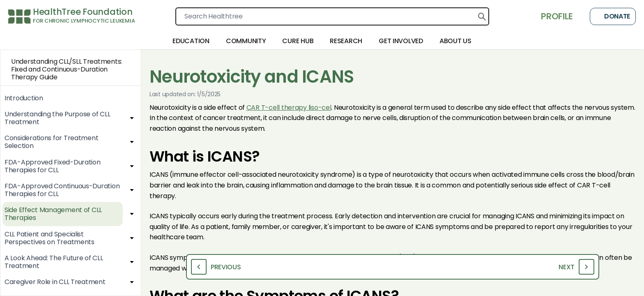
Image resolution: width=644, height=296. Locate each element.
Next (576, 267)
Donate (613, 16)
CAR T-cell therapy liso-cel (289, 108)
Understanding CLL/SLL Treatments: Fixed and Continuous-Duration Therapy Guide (61, 69)
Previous (216, 267)
